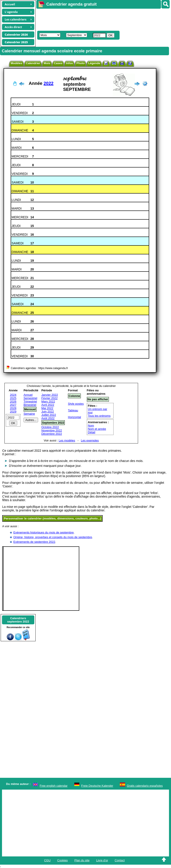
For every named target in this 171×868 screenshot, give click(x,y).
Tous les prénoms (99, 416)
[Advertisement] (102, 19)
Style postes (76, 404)
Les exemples (90, 440)
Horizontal (74, 417)
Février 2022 (50, 398)
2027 (13, 405)
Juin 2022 (48, 412)
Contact (120, 860)
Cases (58, 63)
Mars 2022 (48, 401)
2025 (13, 398)
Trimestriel (30, 401)
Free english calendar (54, 786)
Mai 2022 (47, 408)
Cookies (62, 860)
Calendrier (33, 63)
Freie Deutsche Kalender (97, 786)
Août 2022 (48, 418)
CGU (47, 860)
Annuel (28, 395)
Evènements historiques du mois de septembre (44, 532)
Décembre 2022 (52, 434)
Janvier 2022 (50, 395)
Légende (94, 63)
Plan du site (82, 860)
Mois (47, 63)
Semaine (29, 414)
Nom (91, 426)
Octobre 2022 (50, 427)
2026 (13, 401)
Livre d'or (102, 860)
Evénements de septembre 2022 (34, 542)
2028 (13, 408)
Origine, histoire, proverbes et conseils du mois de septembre (53, 537)
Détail (92, 432)
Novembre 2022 (52, 430)
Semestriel (30, 398)
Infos (69, 63)
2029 (13, 412)
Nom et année (97, 429)
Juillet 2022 (49, 415)
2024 (13, 395)
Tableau (73, 410)
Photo (80, 63)
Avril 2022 (48, 405)
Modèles (16, 63)
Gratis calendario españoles (145, 786)
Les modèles (67, 440)
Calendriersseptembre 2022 (18, 620)
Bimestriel (30, 405)
